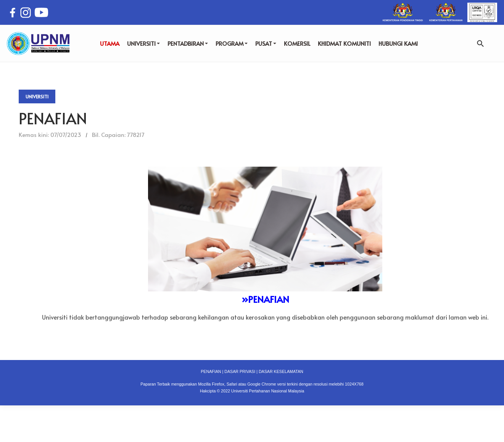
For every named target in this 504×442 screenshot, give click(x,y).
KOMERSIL (297, 43)
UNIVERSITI (143, 43)
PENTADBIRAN (188, 43)
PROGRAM (232, 43)
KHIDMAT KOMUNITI (344, 43)
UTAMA (110, 43)
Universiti (37, 96)
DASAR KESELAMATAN (281, 371)
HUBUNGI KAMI (398, 43)
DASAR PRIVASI (240, 371)
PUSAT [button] (266, 43)
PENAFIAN (211, 371)
